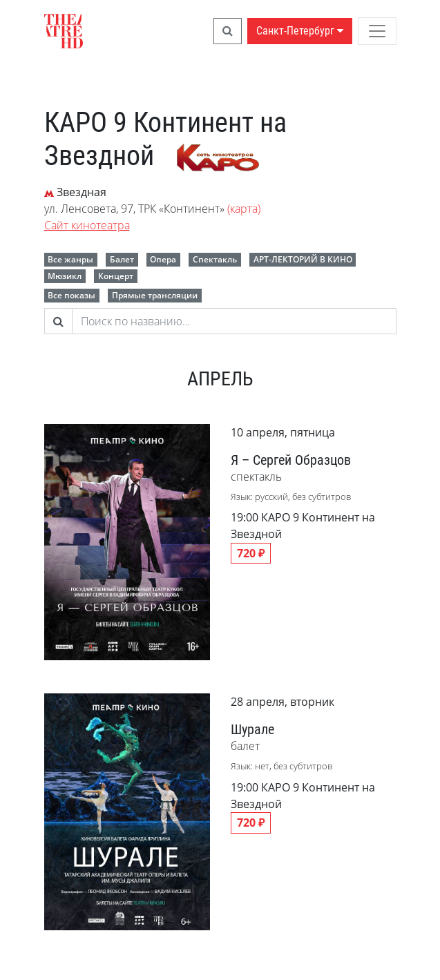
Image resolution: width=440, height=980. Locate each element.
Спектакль (215, 259)
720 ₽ (251, 553)
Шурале (252, 729)
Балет (122, 259)
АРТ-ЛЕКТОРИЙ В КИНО (303, 259)
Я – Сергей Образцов (291, 460)
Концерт (116, 276)
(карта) (244, 209)
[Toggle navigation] (377, 31)
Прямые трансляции (155, 295)
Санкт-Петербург (300, 31)
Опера (163, 259)
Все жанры (70, 259)
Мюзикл (65, 276)
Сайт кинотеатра (87, 225)
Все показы (71, 295)
